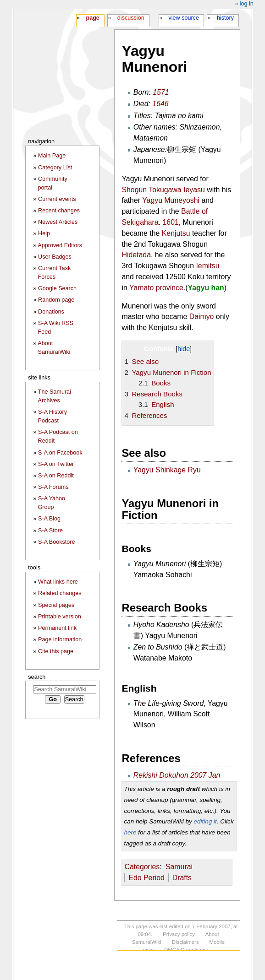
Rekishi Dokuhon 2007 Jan (177, 775)
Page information (60, 639)
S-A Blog (49, 519)
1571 (161, 92)
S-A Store (50, 531)
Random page (56, 300)
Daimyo (202, 317)
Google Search (57, 288)
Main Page (52, 156)
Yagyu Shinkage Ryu (167, 470)
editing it (205, 821)
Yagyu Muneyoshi (171, 200)
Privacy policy (179, 934)
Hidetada (136, 255)
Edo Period (146, 878)
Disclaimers (185, 942)
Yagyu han (206, 288)
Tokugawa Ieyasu (177, 190)
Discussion (131, 18)
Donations (51, 312)
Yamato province (156, 288)
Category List (55, 168)
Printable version (60, 617)
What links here (58, 582)
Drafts (182, 878)
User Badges (55, 257)
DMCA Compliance (186, 950)
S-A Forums (53, 487)
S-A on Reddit (56, 476)
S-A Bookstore (57, 542)
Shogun (134, 190)
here (130, 832)
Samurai (179, 867)
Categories (142, 867)
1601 (171, 222)
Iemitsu (207, 266)
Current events (57, 199)
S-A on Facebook (60, 453)
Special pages (56, 605)
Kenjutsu (176, 233)
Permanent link (57, 628)
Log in (247, 4)
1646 (160, 104)
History (225, 18)
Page (92, 18)
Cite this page (56, 651)
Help (44, 233)
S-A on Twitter (56, 464)
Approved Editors (60, 245)
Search (37, 677)
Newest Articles (58, 222)
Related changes (60, 593)
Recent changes (59, 211)
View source (184, 18)
